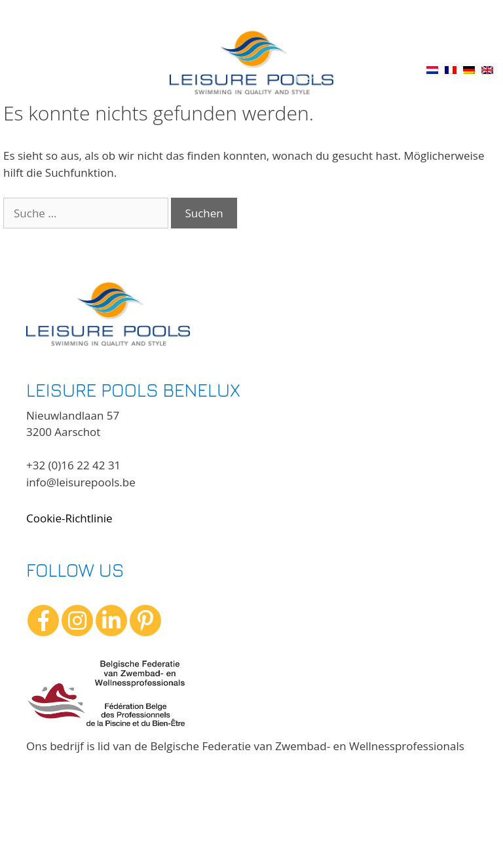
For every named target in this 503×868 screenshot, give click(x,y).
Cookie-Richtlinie (69, 518)
